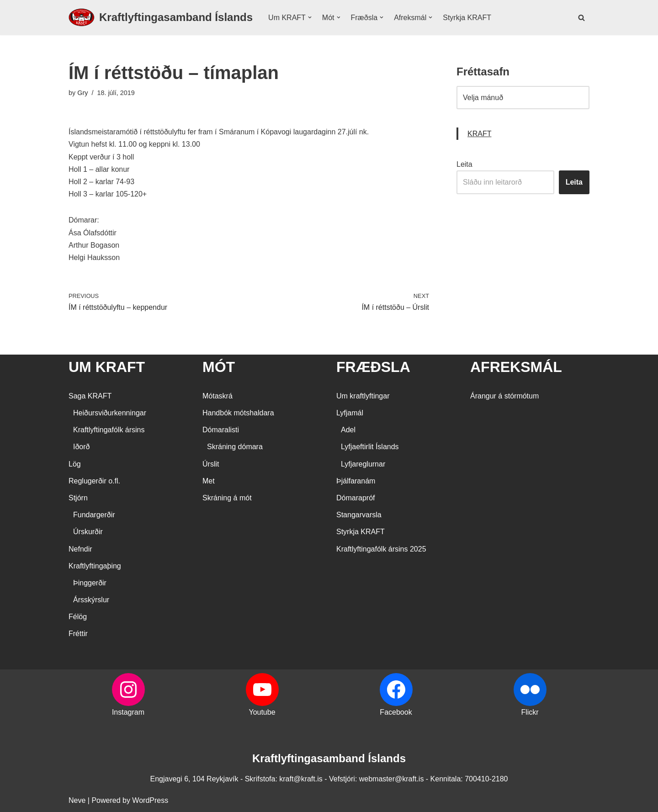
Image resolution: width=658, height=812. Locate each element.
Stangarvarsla (359, 515)
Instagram (128, 712)
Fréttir (78, 634)
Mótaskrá (218, 396)
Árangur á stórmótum (504, 396)
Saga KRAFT (90, 396)
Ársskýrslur (91, 600)
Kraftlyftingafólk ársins (109, 430)
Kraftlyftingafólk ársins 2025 (381, 549)
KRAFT (479, 134)
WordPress (150, 800)
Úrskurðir (88, 532)
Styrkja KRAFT (467, 18)
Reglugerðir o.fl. (94, 481)
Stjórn (78, 498)
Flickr (530, 712)
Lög (75, 464)
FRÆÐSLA (373, 367)
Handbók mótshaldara (238, 413)
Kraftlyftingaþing (95, 566)
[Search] (581, 18)
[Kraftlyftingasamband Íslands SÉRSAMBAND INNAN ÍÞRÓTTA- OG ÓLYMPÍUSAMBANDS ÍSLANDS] (161, 18)
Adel (348, 430)
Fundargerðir (94, 515)
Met (209, 481)
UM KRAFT (107, 367)
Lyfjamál (350, 413)
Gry (82, 93)
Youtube (262, 712)
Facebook (396, 712)
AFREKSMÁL (516, 367)
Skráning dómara (235, 447)
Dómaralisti (221, 430)
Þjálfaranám (356, 481)
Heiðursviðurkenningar (110, 413)
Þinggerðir (90, 583)
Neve (77, 800)
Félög (78, 617)
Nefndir (80, 549)
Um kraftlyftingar (363, 396)
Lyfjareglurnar (363, 464)
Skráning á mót (227, 498)
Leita (464, 164)
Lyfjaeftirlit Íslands (370, 447)
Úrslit (211, 464)
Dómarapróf (356, 498)
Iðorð (81, 447)
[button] (310, 17)
